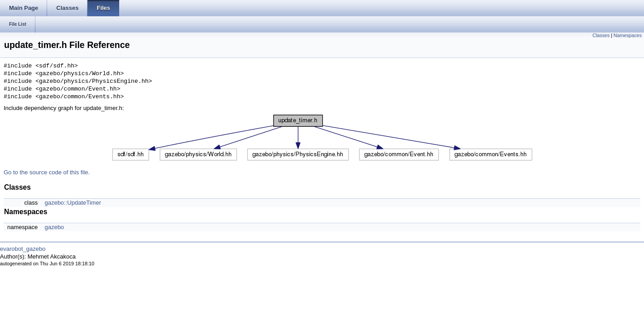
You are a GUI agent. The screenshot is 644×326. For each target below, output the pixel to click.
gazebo (54, 227)
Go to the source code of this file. (47, 172)
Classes (601, 35)
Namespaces (628, 35)
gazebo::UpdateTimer (73, 203)
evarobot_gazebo (23, 249)
